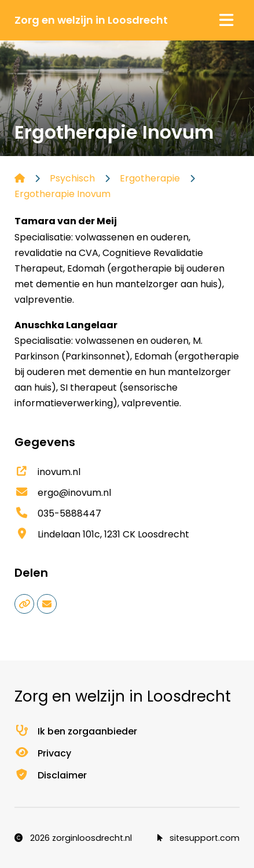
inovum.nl (47, 472)
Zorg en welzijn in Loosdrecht (91, 20)
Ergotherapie (150, 178)
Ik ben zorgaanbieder (76, 731)
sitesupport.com (198, 838)
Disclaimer (51, 775)
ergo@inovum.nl (63, 493)
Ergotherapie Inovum (62, 194)
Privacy (43, 753)
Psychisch (72, 178)
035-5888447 (58, 513)
